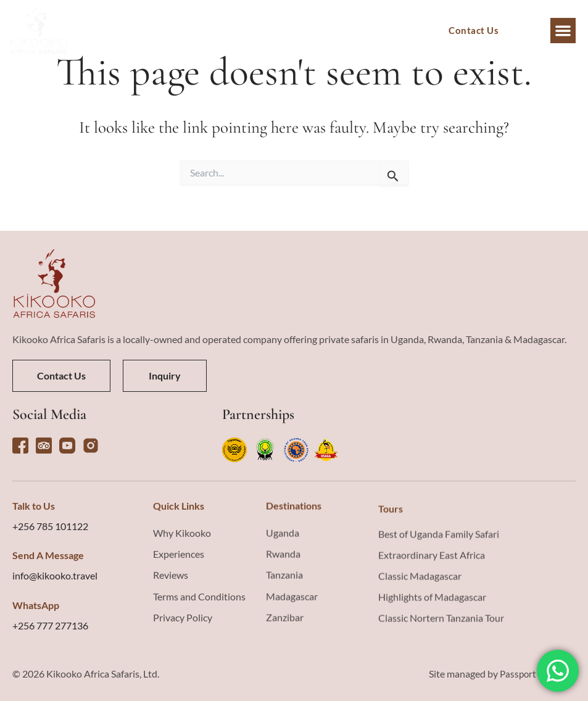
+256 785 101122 (50, 622)
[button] (563, 31)
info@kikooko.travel (55, 671)
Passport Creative (536, 685)
